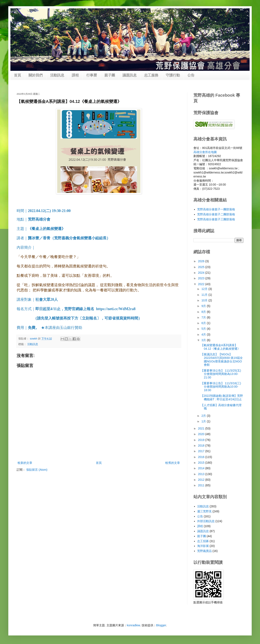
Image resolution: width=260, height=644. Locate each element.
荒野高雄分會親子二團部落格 (216, 214)
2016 (202, 457)
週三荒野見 (204, 511)
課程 (75, 75)
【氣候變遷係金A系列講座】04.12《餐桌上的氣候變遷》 (220, 347)
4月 (204, 334)
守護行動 (173, 75)
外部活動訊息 (206, 521)
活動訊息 (57, 75)
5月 (204, 329)
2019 (202, 440)
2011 (202, 485)
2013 (202, 474)
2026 (202, 261)
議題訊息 (130, 75)
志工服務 (151, 75)
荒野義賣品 (204, 551)
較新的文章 (25, 463)
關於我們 (36, 75)
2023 (202, 278)
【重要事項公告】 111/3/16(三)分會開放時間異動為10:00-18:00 (221, 387)
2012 (202, 480)
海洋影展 (203, 546)
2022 (202, 284)
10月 (205, 300)
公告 (191, 75)
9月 (204, 306)
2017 (202, 451)
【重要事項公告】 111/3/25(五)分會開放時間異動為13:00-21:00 (221, 374)
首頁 (17, 75)
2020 (202, 434)
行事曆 (92, 75)
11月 (205, 295)
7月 (204, 317)
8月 (204, 312)
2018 (202, 446)
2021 (202, 428)
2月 (204, 416)
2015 (202, 463)
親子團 (110, 75)
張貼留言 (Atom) (37, 470)
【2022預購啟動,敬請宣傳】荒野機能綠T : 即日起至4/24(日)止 (222, 398)
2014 (202, 468)
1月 (204, 421)
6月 (204, 323)
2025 (202, 267)
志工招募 (203, 541)
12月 (205, 289)
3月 (204, 340)
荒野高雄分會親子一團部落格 (216, 209)
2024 (202, 273)
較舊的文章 (173, 463)
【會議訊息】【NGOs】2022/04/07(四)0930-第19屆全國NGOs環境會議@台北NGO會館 (222, 359)
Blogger (161, 625)
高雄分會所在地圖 (205, 152)
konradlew (133, 625)
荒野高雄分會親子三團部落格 (216, 219)
